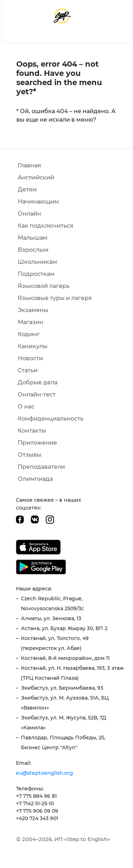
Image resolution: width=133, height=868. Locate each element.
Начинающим (38, 202)
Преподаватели (41, 467)
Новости (30, 358)
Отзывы (30, 455)
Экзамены (33, 310)
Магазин (31, 322)
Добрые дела (38, 382)
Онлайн (29, 214)
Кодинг (29, 334)
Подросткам (36, 274)
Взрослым (33, 250)
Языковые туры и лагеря (55, 298)
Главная (29, 165)
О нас (26, 407)
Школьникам (37, 262)
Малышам (33, 238)
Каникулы (33, 346)
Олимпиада (35, 479)
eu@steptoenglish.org (45, 773)
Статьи (28, 370)
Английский (36, 177)
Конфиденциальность (51, 419)
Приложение (37, 443)
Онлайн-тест (37, 394)
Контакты (32, 431)
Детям (27, 190)
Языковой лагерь (44, 286)
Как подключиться (46, 226)
